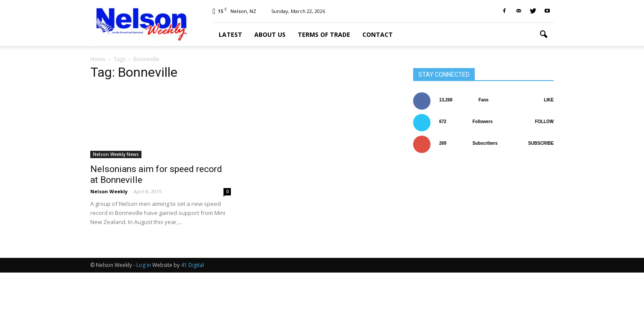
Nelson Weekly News (116, 154)
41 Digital (192, 265)
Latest (230, 34)
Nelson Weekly (109, 191)
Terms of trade (324, 34)
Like (549, 100)
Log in (144, 265)
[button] (543, 35)
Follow (544, 122)
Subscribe (541, 143)
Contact (378, 34)
